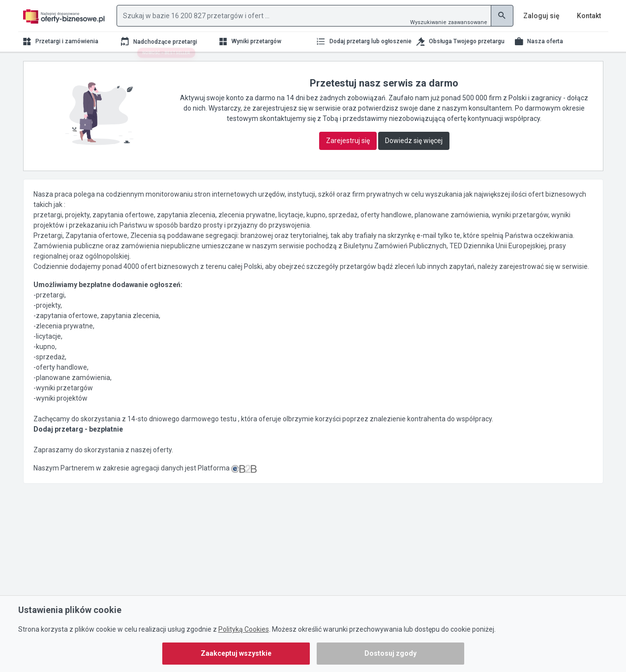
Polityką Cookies (244, 629)
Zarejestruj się (348, 141)
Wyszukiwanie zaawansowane (449, 22)
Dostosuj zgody (390, 653)
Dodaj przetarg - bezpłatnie (78, 429)
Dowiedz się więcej (414, 141)
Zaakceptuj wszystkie (236, 653)
